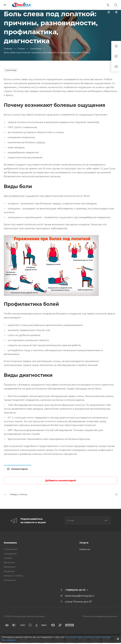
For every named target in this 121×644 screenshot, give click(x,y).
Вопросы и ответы (13, 576)
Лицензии (9, 571)
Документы (10, 580)
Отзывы (8, 558)
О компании (10, 549)
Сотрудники (10, 554)
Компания (10, 543)
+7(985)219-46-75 (75, 590)
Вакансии (9, 562)
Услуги (84, 543)
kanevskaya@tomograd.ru (80, 596)
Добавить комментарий (61, 480)
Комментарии (18, 469)
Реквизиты (10, 567)
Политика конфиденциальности (100, 616)
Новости (85, 549)
